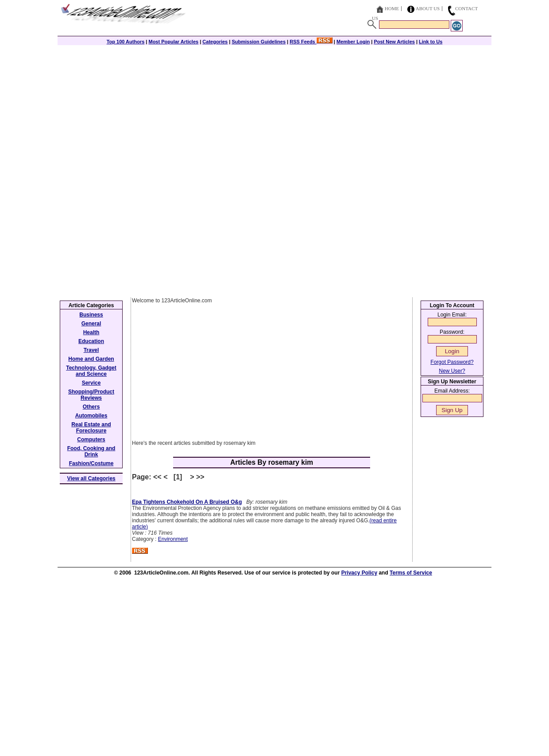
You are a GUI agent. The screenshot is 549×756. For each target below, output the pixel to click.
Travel (91, 350)
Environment (173, 539)
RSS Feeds (311, 42)
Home (392, 8)
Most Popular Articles (173, 42)
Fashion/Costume (91, 463)
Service (91, 383)
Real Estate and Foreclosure (91, 428)
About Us (428, 8)
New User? (452, 371)
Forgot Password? (452, 362)
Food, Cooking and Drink (91, 451)
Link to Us (431, 42)
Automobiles (91, 416)
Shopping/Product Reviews (91, 395)
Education (91, 341)
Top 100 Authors (126, 42)
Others (91, 407)
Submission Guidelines (259, 42)
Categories (215, 42)
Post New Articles (394, 42)
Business (91, 315)
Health (91, 332)
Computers (91, 440)
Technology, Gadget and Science (91, 371)
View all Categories (91, 478)
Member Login (353, 42)
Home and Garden (91, 359)
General (91, 324)
